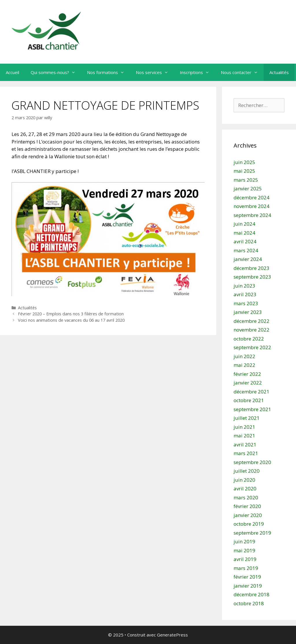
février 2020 (247, 506)
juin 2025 (244, 162)
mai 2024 (244, 233)
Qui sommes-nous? (56, 72)
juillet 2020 (247, 471)
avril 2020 (245, 488)
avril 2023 (245, 294)
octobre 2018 (249, 603)
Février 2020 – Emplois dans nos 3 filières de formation (71, 314)
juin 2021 (244, 427)
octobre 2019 (249, 524)
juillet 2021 (247, 418)
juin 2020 (244, 480)
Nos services (155, 72)
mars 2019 (246, 568)
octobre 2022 (249, 339)
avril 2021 (245, 445)
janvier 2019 (248, 586)
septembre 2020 (252, 462)
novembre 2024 (251, 206)
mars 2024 (246, 250)
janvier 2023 (248, 312)
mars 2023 (246, 303)
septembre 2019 (252, 533)
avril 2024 (245, 241)
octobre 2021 (249, 400)
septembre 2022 (252, 347)
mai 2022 (244, 365)
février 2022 (247, 374)
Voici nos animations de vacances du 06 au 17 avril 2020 (71, 320)
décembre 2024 (251, 197)
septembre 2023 (252, 277)
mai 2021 (244, 436)
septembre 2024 (252, 215)
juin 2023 (244, 286)
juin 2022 (244, 356)
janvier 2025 (248, 188)
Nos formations (109, 72)
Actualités (279, 72)
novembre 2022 (251, 330)
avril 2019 (245, 559)
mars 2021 (246, 453)
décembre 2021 (251, 392)
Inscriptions (197, 72)
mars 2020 (246, 497)
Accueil (12, 72)
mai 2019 (244, 550)
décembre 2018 (251, 594)
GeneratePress (172, 635)
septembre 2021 (252, 409)
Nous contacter (242, 72)
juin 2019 (244, 541)
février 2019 (247, 577)
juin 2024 (244, 224)
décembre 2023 (251, 268)
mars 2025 (246, 180)
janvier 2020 (248, 515)
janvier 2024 (248, 259)
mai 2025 (244, 171)
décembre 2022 (251, 321)
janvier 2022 (248, 383)
